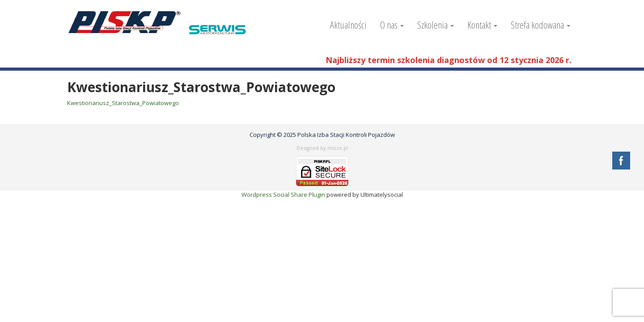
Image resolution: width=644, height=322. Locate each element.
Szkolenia (436, 25)
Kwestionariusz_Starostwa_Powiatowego (123, 103)
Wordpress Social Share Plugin (284, 195)
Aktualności (348, 25)
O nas (392, 25)
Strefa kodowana (540, 25)
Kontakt (482, 25)
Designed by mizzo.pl (322, 148)
